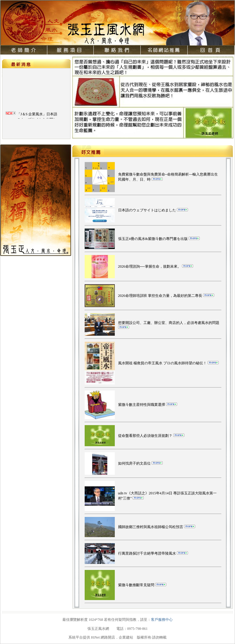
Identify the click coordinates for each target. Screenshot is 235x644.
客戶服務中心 (162, 620)
